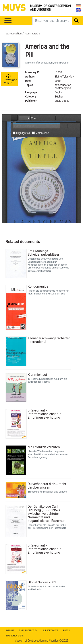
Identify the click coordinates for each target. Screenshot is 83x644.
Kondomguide (38, 286)
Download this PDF (10, 79)
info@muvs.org (14, 636)
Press (66, 630)
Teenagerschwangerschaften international (49, 340)
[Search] (52, 21)
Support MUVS (50, 630)
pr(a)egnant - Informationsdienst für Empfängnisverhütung (44, 414)
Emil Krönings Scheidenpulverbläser (43, 253)
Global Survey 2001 (42, 582)
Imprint (10, 630)
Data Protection (28, 630)
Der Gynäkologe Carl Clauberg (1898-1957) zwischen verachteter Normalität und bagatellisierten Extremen (46, 514)
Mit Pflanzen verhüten (44, 447)
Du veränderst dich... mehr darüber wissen (47, 486)
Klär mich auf (37, 375)
